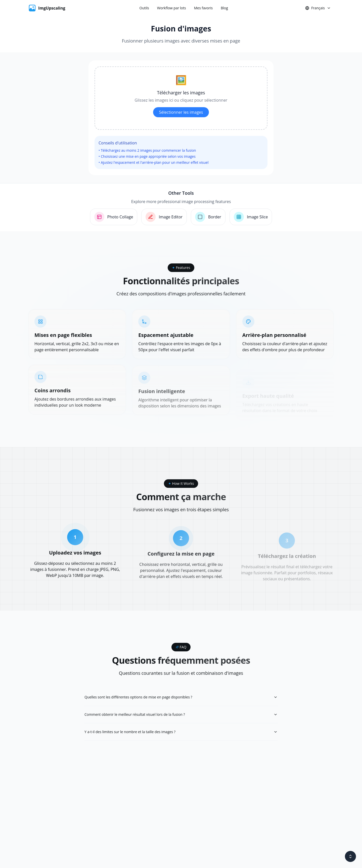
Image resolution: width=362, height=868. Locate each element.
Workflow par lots (172, 8)
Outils (144, 8)
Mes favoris (203, 8)
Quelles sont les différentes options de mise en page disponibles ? (181, 697)
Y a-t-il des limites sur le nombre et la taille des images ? (181, 732)
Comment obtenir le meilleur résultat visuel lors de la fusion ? (181, 714)
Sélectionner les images (181, 112)
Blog (224, 8)
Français (318, 8)
